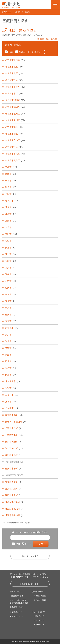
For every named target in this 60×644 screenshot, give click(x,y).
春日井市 (12, 201)
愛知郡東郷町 (14, 415)
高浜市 (11, 335)
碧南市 (11, 221)
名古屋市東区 (14, 67)
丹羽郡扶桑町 (14, 435)
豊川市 (11, 207)
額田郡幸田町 (13, 495)
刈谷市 (11, 227)
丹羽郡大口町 (13, 428)
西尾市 (10, 248)
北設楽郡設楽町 (14, 502)
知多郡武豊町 (13, 489)
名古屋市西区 (14, 80)
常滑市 (10, 268)
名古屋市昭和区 (15, 100)
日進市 (11, 355)
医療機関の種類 (16, 607)
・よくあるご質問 (39, 600)
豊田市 (11, 234)
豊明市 (11, 348)
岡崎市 (11, 174)
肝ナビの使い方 (38, 592)
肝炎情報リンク (16, 612)
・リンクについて (16, 616)
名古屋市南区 (14, 134)
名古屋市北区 (14, 73)
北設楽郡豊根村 (14, 515)
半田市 (11, 194)
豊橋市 (11, 167)
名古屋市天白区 (15, 161)
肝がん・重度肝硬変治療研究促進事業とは (19, 602)
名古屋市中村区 (15, 87)
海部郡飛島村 (13, 455)
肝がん (29, 544)
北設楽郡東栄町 (14, 509)
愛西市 (11, 368)
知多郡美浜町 (13, 482)
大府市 (10, 308)
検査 (18, 544)
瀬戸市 (11, 187)
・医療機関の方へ (39, 625)
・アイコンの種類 (39, 596)
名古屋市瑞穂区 (15, 107)
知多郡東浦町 (13, 469)
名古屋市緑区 (14, 147)
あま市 (11, 402)
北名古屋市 (13, 381)
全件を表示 (36, 52)
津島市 (11, 214)
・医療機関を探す (16, 596)
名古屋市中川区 (15, 120)
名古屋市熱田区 (15, 114)
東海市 (11, 301)
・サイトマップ (38, 620)
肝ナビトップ (7, 12)
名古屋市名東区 (15, 154)
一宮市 (11, 181)
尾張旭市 (12, 328)
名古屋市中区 (14, 94)
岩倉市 (11, 341)
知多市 (10, 315)
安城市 (11, 241)
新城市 (11, 294)
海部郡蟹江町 (14, 448)
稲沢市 (11, 288)
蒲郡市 (11, 254)
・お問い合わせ (38, 616)
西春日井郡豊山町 (15, 422)
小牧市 (11, 281)
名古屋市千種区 (15, 60)
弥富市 (11, 388)
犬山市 (11, 261)
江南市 (11, 274)
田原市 (11, 361)
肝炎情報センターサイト (30, 584)
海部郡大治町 (13, 442)
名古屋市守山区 (15, 140)
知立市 (11, 321)
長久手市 (12, 408)
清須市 (11, 375)
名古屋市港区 (14, 127)
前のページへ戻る (30, 556)
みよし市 (12, 395)
